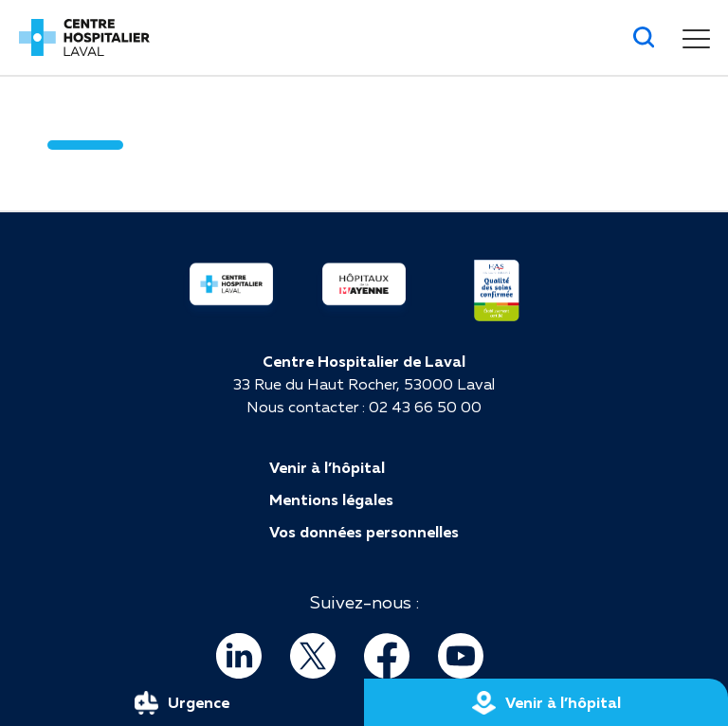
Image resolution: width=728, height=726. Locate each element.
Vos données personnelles (364, 532)
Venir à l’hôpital (327, 467)
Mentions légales (331, 499)
